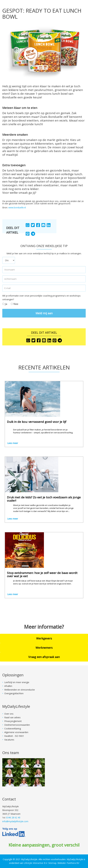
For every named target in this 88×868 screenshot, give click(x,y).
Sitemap (52, 863)
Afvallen (8, 686)
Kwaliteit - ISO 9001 (14, 736)
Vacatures (9, 740)
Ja (5, 304)
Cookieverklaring (13, 729)
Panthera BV (73, 863)
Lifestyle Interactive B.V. (36, 863)
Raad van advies (12, 717)
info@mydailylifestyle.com (15, 821)
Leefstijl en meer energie (17, 682)
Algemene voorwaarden (16, 732)
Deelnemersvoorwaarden (17, 725)
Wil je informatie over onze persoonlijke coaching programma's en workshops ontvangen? (41, 298)
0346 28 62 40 (13, 817)
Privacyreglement (13, 721)
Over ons (9, 714)
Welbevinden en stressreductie (20, 690)
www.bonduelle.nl (17, 207)
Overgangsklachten (14, 693)
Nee (15, 304)
